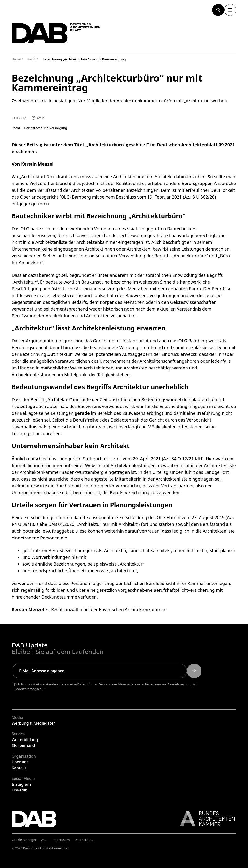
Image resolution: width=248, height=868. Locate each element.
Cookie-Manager (24, 840)
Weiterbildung (25, 740)
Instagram (21, 784)
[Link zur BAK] (205, 819)
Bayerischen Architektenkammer (132, 609)
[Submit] (194, 671)
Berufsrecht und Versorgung (46, 128)
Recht (16, 128)
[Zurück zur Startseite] (58, 34)
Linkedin (19, 790)
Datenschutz (84, 840)
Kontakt (19, 768)
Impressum (61, 840)
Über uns (20, 762)
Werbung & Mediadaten (34, 723)
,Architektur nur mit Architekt (107, 524)
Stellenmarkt (23, 745)
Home (16, 59)
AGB (45, 840)
